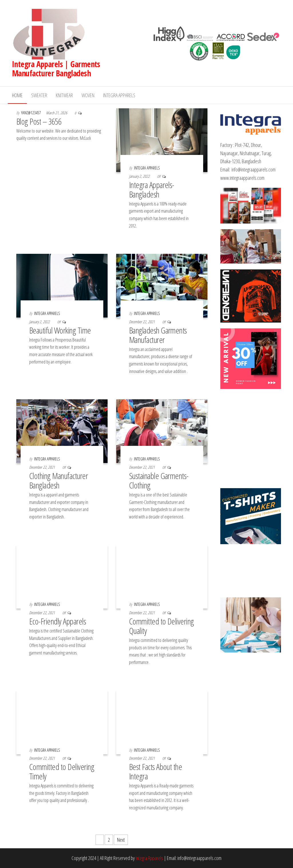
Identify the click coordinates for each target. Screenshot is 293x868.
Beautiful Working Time (60, 330)
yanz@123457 (31, 113)
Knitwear (64, 95)
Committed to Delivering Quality (162, 626)
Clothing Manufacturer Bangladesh (59, 480)
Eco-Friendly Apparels (58, 621)
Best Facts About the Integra (156, 771)
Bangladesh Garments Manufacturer (158, 335)
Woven (88, 95)
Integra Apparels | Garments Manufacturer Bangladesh (56, 69)
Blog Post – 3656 (39, 121)
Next (121, 840)
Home (17, 95)
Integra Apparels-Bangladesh (152, 189)
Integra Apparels (119, 95)
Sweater (39, 95)
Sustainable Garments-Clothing (159, 480)
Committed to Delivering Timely (62, 771)
